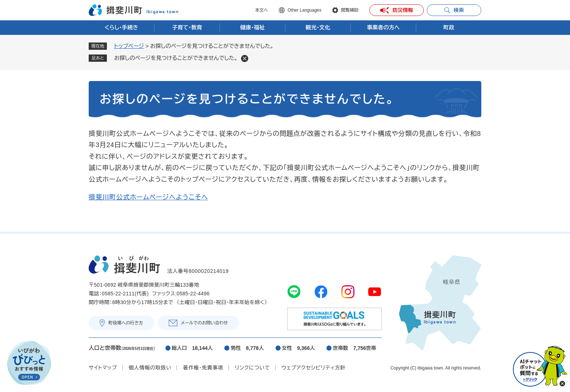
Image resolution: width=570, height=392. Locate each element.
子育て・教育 (187, 27)
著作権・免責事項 (203, 368)
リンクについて (252, 368)
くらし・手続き (122, 27)
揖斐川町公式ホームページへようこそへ (148, 197)
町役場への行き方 (126, 323)
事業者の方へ (384, 27)
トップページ (129, 46)
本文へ (261, 10)
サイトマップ (103, 368)
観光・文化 (318, 27)
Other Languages (304, 10)
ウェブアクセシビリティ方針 (314, 368)
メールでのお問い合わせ (204, 323)
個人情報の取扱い (150, 368)
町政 (449, 27)
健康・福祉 (253, 27)
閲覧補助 (350, 10)
